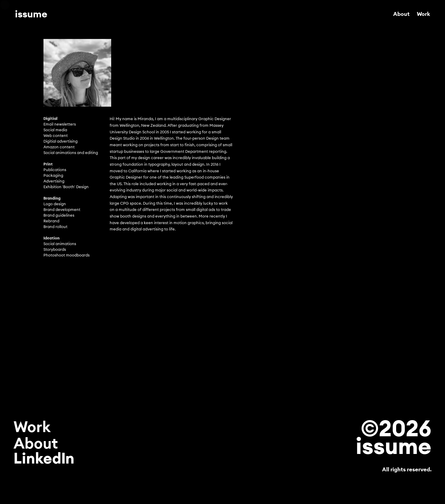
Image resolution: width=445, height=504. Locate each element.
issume (31, 14)
